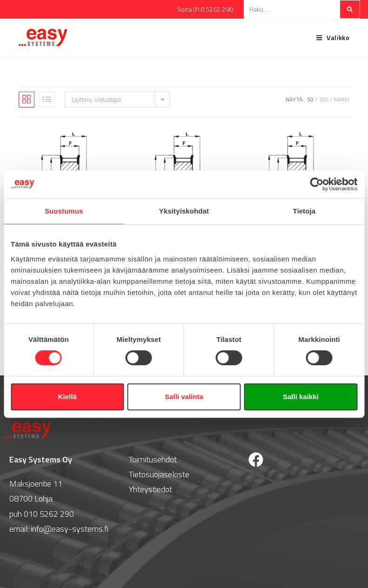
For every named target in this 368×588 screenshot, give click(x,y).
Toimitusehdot (153, 459)
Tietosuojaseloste (159, 474)
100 (324, 99)
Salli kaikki (301, 397)
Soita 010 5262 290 (205, 9)
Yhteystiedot (151, 489)
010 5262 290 (49, 514)
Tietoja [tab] (304, 211)
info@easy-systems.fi (69, 529)
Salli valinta (184, 397)
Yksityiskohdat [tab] (184, 211)
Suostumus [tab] (64, 211)
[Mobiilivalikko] (329, 37)
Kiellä (67, 397)
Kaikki (341, 99)
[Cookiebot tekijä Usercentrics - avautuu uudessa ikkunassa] (317, 184)
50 (310, 99)
